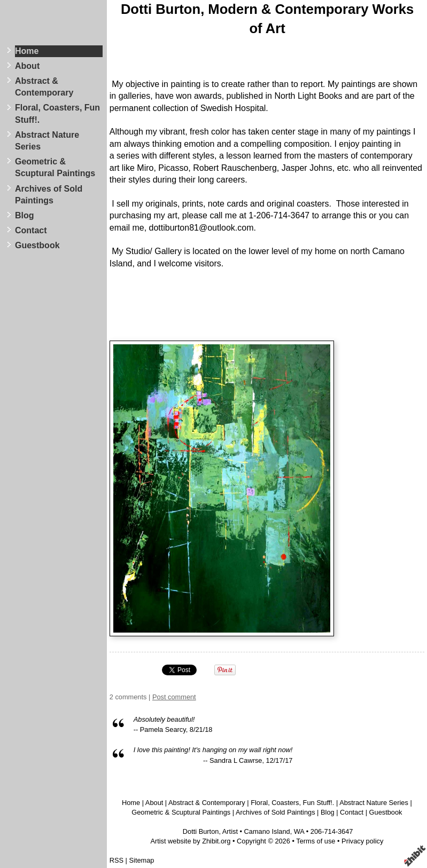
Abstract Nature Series (47, 141)
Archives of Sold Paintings (49, 195)
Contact (31, 230)
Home (27, 51)
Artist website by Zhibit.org (190, 841)
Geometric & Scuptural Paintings (55, 167)
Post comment (174, 697)
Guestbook (37, 245)
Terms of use (316, 841)
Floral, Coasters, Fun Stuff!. (57, 113)
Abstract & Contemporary (44, 87)
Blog (25, 215)
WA (299, 831)
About (27, 66)
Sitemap (142, 860)
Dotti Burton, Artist (210, 831)
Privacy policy (362, 841)
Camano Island (267, 831)
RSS (117, 860)
